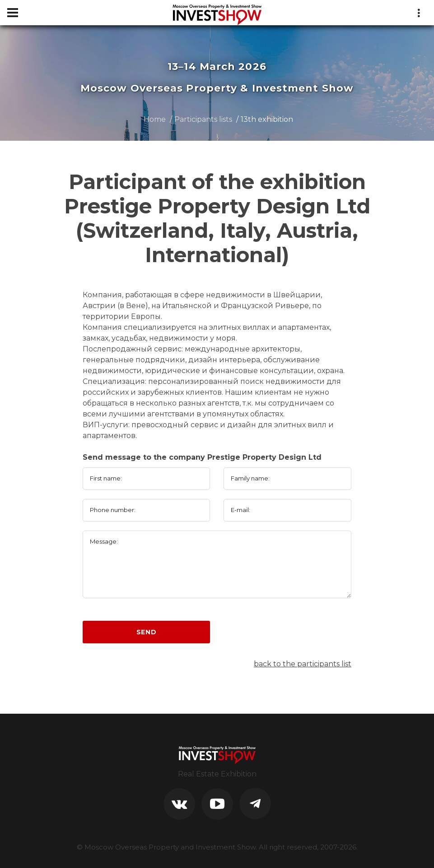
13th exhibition (267, 119)
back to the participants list (303, 664)
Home (155, 119)
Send (147, 632)
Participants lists (203, 119)
